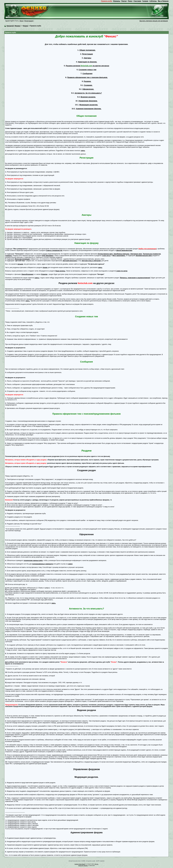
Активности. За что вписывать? (88, 93)
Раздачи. (87, 81)
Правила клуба (107, 1)
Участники (137, 1)
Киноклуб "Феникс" (14, 26)
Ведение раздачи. (88, 97)
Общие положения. (87, 50)
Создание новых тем (87, 70)
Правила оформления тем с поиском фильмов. (87, 77)
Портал (124, 1)
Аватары (87, 58)
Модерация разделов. (89, 105)
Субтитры (153, 1)
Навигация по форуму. (87, 62)
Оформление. (88, 89)
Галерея (145, 1)
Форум (25, 26)
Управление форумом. (88, 101)
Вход (22, 21)
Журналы (117, 1)
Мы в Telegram (163, 1)
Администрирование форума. (89, 109)
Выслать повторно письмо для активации (154, 21)
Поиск (130, 1)
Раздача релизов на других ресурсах (87, 66)
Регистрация (29, 21)
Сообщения (87, 74)
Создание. (88, 85)
